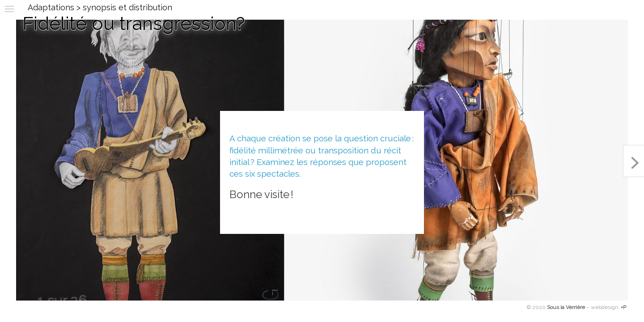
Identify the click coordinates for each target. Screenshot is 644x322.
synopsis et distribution (127, 7)
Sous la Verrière (566, 307)
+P (623, 307)
